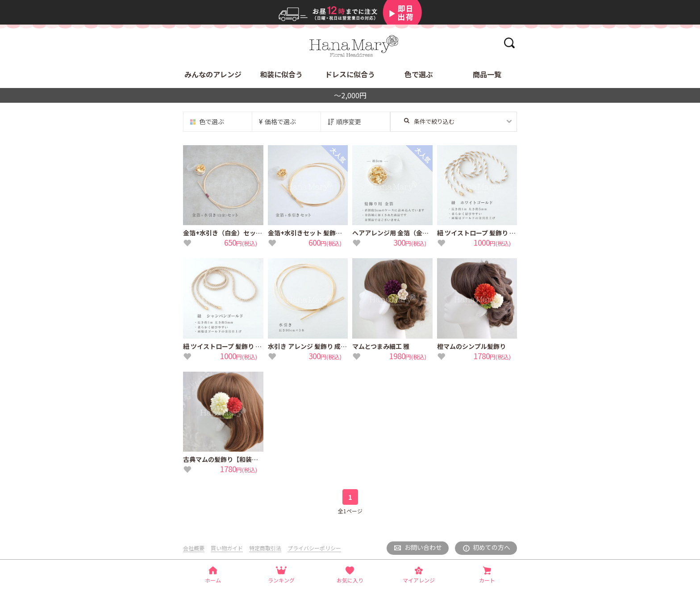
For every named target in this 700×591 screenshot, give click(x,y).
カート (487, 580)
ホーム (213, 580)
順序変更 (349, 122)
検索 (509, 43)
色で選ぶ (419, 74)
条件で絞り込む (429, 121)
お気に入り (350, 580)
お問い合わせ (423, 547)
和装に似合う (281, 74)
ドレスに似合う (350, 74)
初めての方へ (492, 547)
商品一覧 (487, 74)
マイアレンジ (419, 580)
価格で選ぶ (280, 122)
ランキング (281, 580)
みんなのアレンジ (213, 74)
